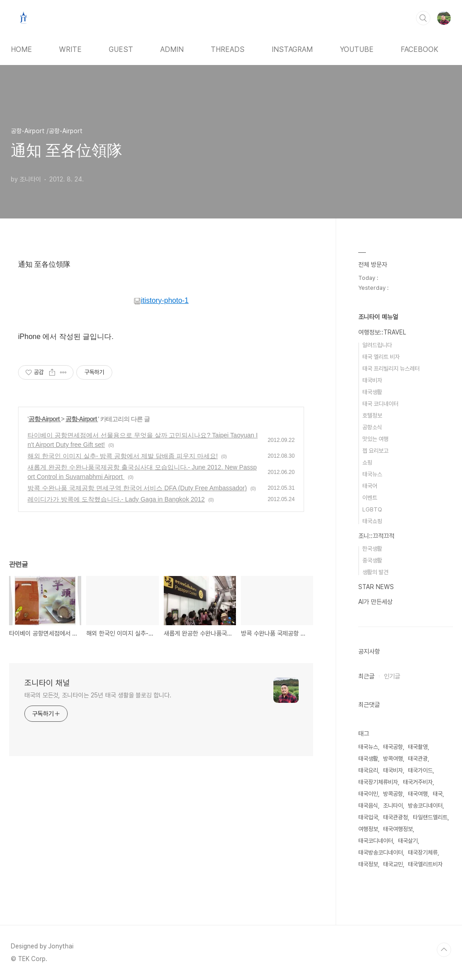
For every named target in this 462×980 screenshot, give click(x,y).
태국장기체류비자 (378, 782)
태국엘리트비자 (425, 864)
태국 (438, 794)
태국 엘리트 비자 (381, 357)
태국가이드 (420, 770)
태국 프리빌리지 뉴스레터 (391, 369)
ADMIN (172, 49)
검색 (423, 18)
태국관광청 (395, 817)
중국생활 (372, 560)
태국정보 (368, 864)
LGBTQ (372, 509)
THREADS (228, 49)
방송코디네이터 (425, 806)
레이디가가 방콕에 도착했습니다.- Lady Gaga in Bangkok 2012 (116, 499)
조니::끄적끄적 (376, 536)
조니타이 (393, 806)
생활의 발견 (375, 572)
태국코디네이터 (376, 841)
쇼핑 (367, 462)
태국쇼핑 (372, 521)
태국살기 (408, 841)
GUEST (121, 49)
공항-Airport (45, 419)
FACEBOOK (419, 49)
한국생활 (372, 549)
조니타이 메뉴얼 (378, 317)
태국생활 (372, 392)
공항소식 (372, 427)
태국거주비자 (418, 782)
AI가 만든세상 (375, 602)
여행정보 (368, 829)
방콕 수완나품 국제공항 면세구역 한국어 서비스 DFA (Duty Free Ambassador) (137, 488)
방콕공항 (393, 794)
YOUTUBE (357, 49)
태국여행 (418, 794)
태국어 (370, 486)
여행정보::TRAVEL (382, 332)
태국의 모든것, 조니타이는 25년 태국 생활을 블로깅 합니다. (98, 695)
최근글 (366, 676)
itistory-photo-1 (161, 300)
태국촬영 (418, 747)
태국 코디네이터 (380, 404)
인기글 (392, 676)
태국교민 (393, 864)
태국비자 (372, 380)
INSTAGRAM (292, 49)
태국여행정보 (398, 829)
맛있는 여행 (375, 439)
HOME (21, 49)
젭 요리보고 (375, 451)
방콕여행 (393, 759)
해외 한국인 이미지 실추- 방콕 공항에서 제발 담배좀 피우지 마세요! (123, 456)
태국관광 (418, 759)
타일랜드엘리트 (430, 817)
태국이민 (368, 794)
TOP (444, 950)
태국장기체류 (423, 852)
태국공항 (393, 747)
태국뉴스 (372, 474)
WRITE (70, 49)
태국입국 (368, 817)
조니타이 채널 (47, 683)
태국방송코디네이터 (381, 852)
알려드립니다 (377, 345)
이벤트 (370, 498)
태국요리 (368, 770)
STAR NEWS (376, 587)
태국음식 (368, 806)
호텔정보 (372, 416)
